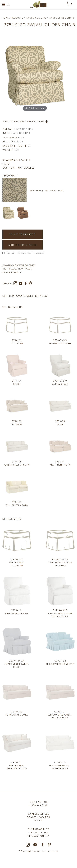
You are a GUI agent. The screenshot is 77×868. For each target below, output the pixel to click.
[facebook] (26, 284)
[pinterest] (31, 284)
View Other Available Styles (25, 122)
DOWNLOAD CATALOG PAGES (19, 265)
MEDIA (38, 820)
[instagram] (16, 284)
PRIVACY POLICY (38, 836)
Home (5, 18)
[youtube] (21, 284)
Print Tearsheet (23, 234)
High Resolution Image (17, 269)
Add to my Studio (23, 245)
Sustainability (39, 829)
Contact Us (39, 802)
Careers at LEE (38, 814)
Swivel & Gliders (36, 18)
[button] (4, 5)
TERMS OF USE (38, 832)
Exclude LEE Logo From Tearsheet (25, 253)
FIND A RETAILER (12, 272)
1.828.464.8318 (39, 805)
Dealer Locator (39, 817)
